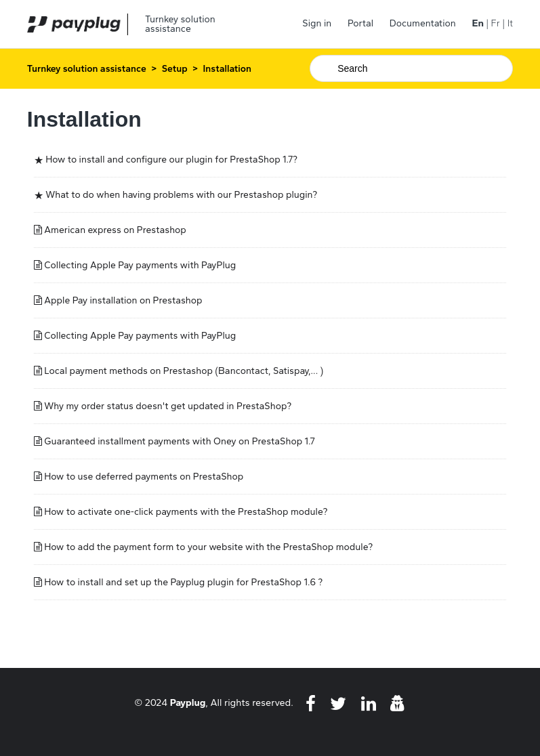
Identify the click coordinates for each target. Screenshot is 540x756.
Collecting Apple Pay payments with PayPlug (140, 265)
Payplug (188, 702)
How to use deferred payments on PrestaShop (144, 477)
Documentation (423, 23)
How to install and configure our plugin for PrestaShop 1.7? (171, 160)
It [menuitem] (510, 23)
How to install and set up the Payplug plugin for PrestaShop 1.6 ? (183, 582)
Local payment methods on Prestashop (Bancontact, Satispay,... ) (184, 371)
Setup (175, 69)
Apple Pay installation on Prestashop (123, 300)
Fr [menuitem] (496, 23)
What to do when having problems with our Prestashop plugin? (181, 195)
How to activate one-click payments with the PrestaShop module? (186, 512)
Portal (360, 23)
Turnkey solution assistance (87, 69)
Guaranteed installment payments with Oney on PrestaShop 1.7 (179, 441)
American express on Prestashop (115, 230)
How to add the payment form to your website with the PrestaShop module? (208, 547)
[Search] (411, 68)
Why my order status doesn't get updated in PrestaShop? (168, 406)
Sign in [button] (317, 23)
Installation (227, 69)
